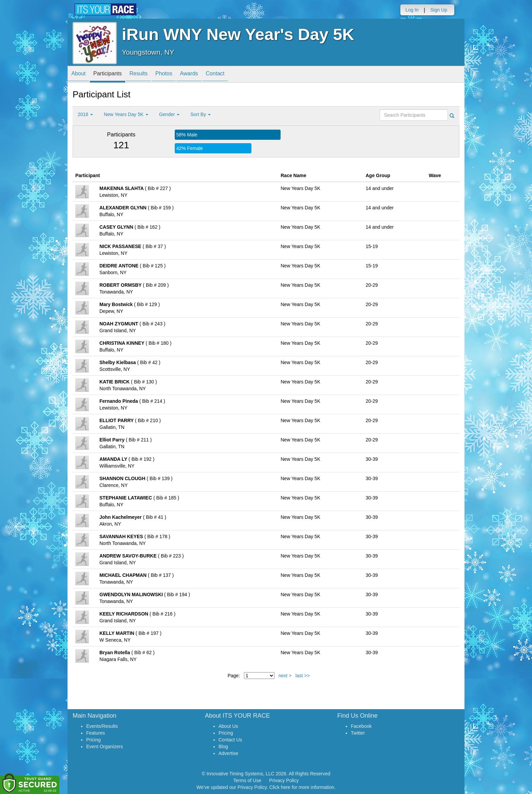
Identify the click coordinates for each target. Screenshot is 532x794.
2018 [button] (85, 114)
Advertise (228, 753)
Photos (178, 75)
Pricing (93, 740)
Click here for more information (302, 787)
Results (149, 75)
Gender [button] (169, 114)
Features (96, 733)
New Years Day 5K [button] (126, 114)
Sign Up (439, 10)
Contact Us (230, 740)
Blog (223, 746)
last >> (303, 676)
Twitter (358, 733)
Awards (207, 75)
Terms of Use (247, 780)
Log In (412, 10)
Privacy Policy (284, 780)
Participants (114, 75)
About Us (228, 726)
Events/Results (102, 726)
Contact (237, 75)
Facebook (361, 726)
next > (285, 676)
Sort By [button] (201, 114)
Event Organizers (104, 746)
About (80, 75)
